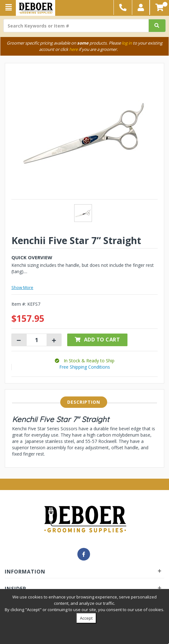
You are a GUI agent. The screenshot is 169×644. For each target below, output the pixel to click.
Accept (86, 618)
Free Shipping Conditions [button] (85, 367)
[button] (141, 7)
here (73, 49)
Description (84, 402)
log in (127, 43)
